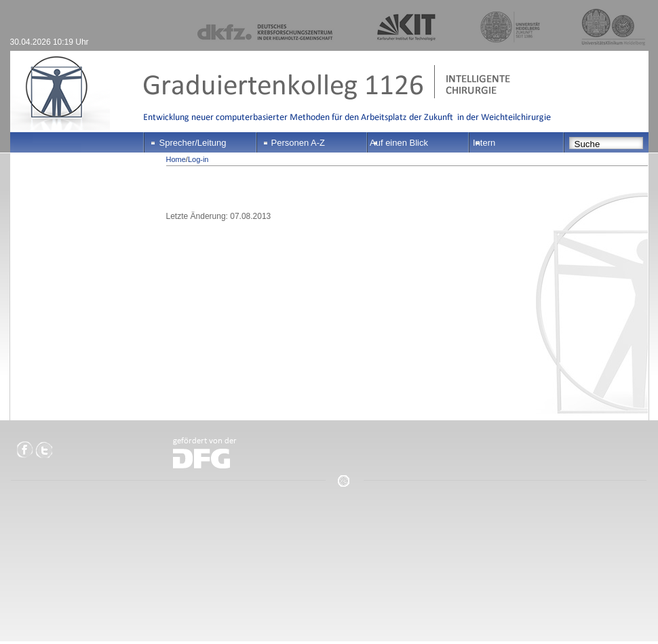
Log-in (198, 159)
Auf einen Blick (399, 143)
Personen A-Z (298, 143)
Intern (484, 143)
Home (176, 159)
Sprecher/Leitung (193, 143)
